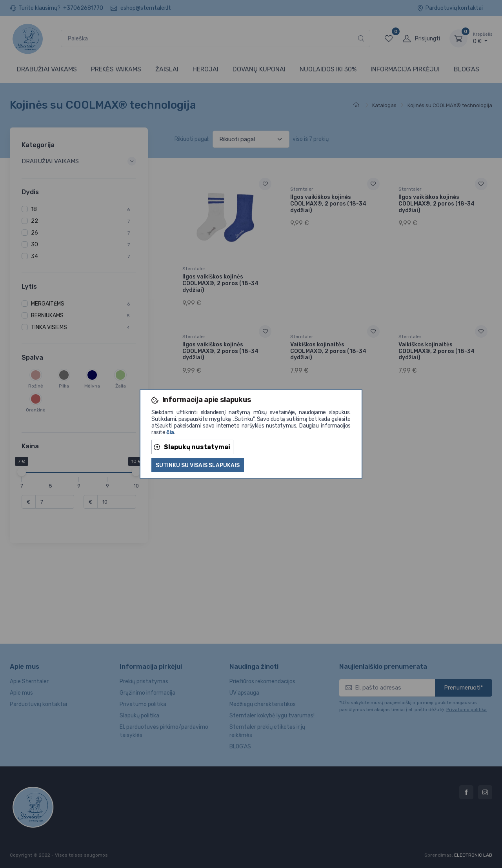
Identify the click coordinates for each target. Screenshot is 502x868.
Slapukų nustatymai (192, 447)
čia (170, 432)
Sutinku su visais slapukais (198, 465)
